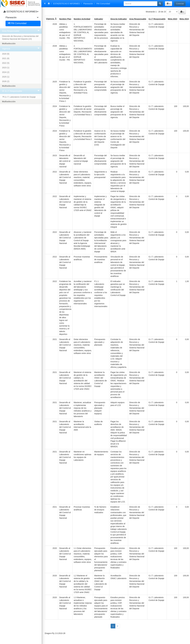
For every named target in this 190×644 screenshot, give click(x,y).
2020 (6, 54)
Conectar (180, 4)
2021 (6, 58)
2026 (6, 81)
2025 (6, 77)
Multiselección (9, 44)
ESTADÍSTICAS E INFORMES (67, 4)
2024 (6, 72)
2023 (6, 68)
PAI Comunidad (103, 4)
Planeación (88, 4)
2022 (6, 63)
